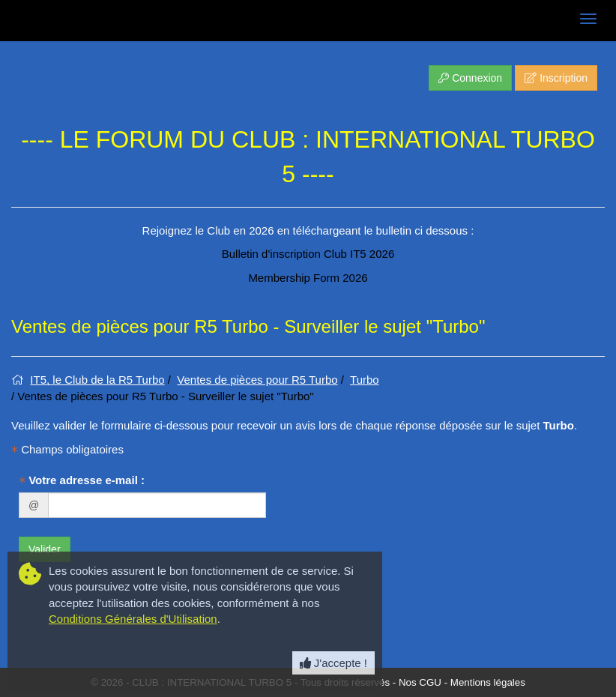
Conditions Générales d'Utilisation (133, 619)
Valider (45, 549)
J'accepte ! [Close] (333, 663)
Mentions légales (488, 682)
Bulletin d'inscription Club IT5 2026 (308, 254)
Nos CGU (420, 682)
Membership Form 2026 (308, 278)
